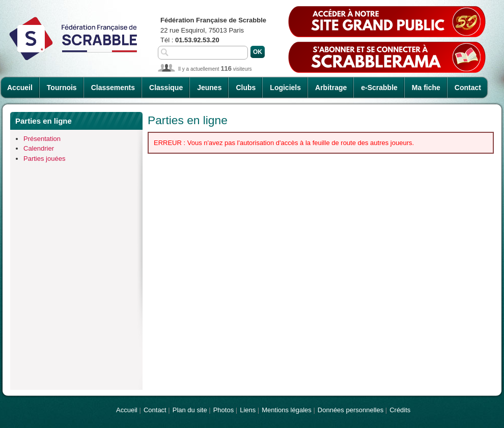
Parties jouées (44, 159)
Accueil (20, 88)
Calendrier (39, 148)
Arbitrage (331, 88)
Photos (223, 410)
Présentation (42, 139)
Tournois (62, 88)
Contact (468, 88)
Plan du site (190, 410)
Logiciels (285, 88)
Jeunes (209, 88)
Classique (166, 88)
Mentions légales (287, 410)
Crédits (400, 410)
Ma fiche (426, 88)
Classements (113, 88)
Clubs (246, 88)
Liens (248, 410)
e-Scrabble (379, 88)
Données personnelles (351, 410)
